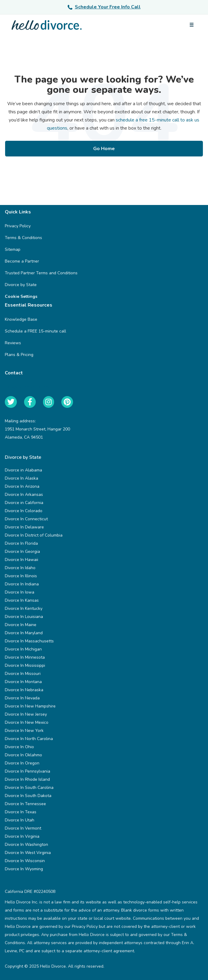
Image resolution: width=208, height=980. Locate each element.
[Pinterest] (67, 402)
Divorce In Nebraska (24, 690)
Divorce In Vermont (23, 828)
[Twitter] (11, 402)
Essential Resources (33, 305)
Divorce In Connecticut (26, 519)
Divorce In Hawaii (21, 560)
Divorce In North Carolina (29, 739)
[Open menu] (191, 25)
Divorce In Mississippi (25, 665)
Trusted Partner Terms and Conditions (41, 273)
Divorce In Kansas (22, 600)
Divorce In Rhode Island (27, 779)
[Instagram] (49, 402)
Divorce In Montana (23, 682)
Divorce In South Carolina (29, 788)
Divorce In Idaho (20, 568)
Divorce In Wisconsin (25, 861)
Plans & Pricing (19, 355)
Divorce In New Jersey (26, 714)
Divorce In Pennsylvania (28, 771)
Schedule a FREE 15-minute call (35, 331)
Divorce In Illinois (21, 576)
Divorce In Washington (26, 845)
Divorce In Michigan (23, 649)
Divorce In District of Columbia (34, 535)
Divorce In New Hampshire (30, 706)
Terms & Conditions (23, 238)
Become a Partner (22, 261)
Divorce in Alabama (23, 470)
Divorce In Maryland (24, 633)
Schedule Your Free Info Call (104, 7)
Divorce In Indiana (22, 584)
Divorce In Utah (20, 820)
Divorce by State (21, 285)
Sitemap (13, 249)
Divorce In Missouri (23, 674)
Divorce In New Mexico (27, 722)
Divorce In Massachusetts (29, 641)
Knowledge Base (21, 319)
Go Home (104, 149)
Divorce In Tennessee (25, 804)
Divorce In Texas (21, 812)
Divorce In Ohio (19, 747)
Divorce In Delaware (24, 527)
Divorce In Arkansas (24, 495)
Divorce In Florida (21, 543)
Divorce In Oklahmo (23, 755)
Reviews (13, 343)
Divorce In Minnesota (25, 657)
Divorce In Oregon (22, 763)
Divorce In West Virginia (28, 853)
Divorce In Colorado (24, 511)
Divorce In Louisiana (24, 617)
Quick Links (22, 212)
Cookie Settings (21, 296)
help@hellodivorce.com (27, 387)
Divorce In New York (24, 731)
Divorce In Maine (21, 625)
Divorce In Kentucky (24, 608)
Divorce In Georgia (22, 551)
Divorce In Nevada (22, 698)
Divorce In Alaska (21, 478)
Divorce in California (24, 503)
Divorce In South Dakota (28, 796)
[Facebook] (30, 402)
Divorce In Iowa (20, 592)
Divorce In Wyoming (24, 869)
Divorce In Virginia (22, 836)
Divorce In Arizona (22, 486)
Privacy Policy (18, 226)
